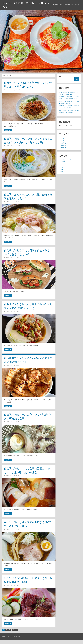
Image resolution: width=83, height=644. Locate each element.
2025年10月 (63, 148)
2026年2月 (63, 140)
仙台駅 (62, 164)
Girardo (18, 90)
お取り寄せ (63, 162)
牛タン (62, 170)
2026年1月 (63, 142)
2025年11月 (63, 146)
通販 (62, 172)
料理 (62, 168)
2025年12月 (63, 144)
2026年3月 (63, 138)
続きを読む (7, 130)
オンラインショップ (66, 160)
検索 (60, 76)
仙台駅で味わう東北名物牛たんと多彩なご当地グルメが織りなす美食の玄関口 (28, 142)
